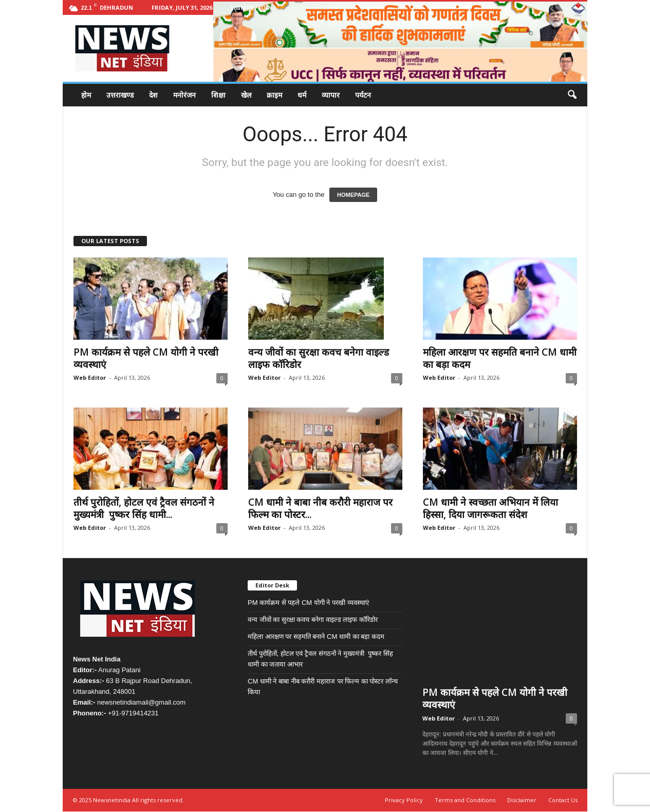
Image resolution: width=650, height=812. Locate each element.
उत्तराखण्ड (120, 95)
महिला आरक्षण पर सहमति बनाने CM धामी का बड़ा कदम (500, 358)
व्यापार (331, 95)
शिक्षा (218, 95)
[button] (572, 95)
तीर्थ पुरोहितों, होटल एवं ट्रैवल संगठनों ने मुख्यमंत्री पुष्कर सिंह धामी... (144, 508)
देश (153, 95)
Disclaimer (522, 800)
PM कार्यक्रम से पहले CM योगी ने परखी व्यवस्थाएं (146, 358)
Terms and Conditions (465, 800)
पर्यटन (363, 95)
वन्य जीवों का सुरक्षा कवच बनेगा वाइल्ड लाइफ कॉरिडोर (319, 358)
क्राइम (274, 95)
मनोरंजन (184, 95)
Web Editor (90, 377)
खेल (246, 95)
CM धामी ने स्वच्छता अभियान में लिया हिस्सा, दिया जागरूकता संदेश (490, 508)
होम (86, 95)
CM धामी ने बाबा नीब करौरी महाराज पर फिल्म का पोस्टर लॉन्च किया (323, 687)
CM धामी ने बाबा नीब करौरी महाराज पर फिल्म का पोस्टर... (320, 508)
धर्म (302, 95)
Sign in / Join (251, 7)
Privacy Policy (404, 800)
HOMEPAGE (353, 195)
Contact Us (563, 800)
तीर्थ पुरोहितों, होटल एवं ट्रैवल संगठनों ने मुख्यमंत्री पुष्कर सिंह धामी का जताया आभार (320, 659)
